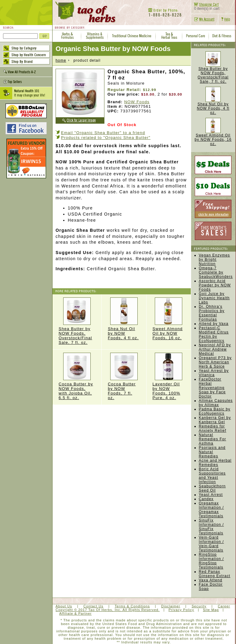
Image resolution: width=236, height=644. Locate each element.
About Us (64, 606)
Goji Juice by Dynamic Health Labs (214, 298)
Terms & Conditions (132, 606)
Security (199, 606)
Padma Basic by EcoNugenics (215, 411)
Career (224, 606)
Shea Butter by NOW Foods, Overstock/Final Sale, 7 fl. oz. (77, 321)
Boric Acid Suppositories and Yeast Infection (212, 475)
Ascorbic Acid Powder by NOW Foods (215, 285)
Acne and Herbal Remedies (215, 463)
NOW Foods (137, 102)
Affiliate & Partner (75, 613)
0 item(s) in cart (205, 7)
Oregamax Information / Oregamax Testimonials (211, 510)
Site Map (211, 610)
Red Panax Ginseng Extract (214, 574)
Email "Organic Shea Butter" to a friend (103, 133)
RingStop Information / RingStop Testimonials (211, 561)
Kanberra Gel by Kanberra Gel (215, 420)
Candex (206, 499)
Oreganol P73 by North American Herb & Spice (215, 362)
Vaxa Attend (211, 580)
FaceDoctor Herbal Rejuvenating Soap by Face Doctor (212, 388)
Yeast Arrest (211, 495)
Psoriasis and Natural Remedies (212, 452)
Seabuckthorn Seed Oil (212, 488)
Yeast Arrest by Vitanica (214, 373)
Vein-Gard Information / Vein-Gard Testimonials (211, 544)
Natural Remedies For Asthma (212, 439)
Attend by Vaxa (214, 324)
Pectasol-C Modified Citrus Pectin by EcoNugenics (214, 334)
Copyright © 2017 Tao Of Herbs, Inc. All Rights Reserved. (108, 610)
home (61, 60)
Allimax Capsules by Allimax (216, 403)
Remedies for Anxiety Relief (212, 428)
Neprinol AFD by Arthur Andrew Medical (215, 349)
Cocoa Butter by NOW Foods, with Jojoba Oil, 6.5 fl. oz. (77, 376)
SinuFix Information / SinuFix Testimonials (211, 527)
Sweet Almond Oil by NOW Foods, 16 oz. (169, 319)
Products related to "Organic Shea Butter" (106, 138)
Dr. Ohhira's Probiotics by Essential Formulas (212, 313)
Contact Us (93, 606)
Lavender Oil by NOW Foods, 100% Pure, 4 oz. (169, 376)
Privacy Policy (181, 610)
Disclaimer (171, 606)
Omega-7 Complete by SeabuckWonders (216, 272)
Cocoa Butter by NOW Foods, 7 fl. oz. (124, 376)
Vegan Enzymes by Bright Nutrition (214, 260)
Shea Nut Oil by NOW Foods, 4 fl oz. (124, 319)
